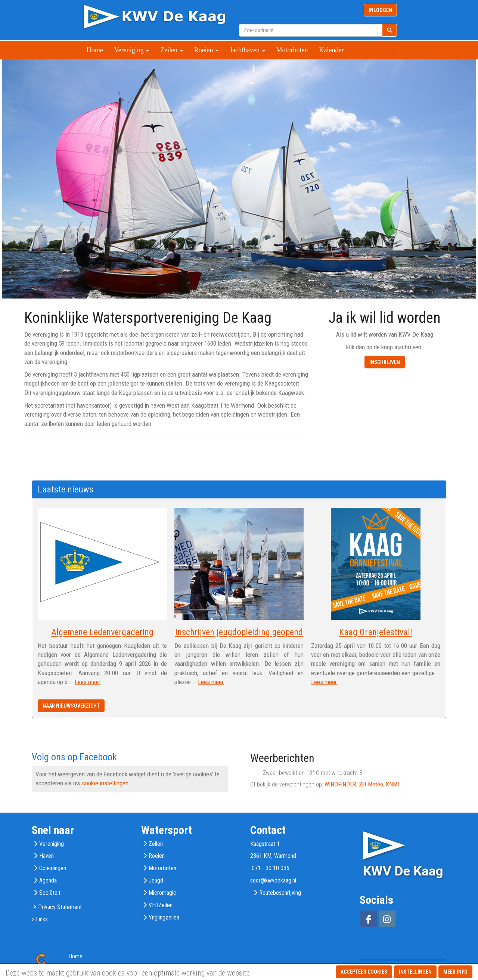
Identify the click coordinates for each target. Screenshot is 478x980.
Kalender (332, 50)
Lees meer (88, 682)
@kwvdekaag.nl (273, 880)
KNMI (392, 784)
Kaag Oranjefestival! (376, 632)
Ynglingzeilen (164, 917)
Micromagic (162, 893)
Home (95, 50)
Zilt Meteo (371, 784)
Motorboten (292, 50)
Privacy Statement (60, 907)
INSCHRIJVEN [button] (385, 362)
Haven (46, 856)
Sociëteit (50, 893)
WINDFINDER (340, 784)
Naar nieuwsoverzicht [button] (71, 706)
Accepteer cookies (364, 972)
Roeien (207, 50)
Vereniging (132, 50)
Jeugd (156, 880)
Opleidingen (53, 868)
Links (42, 919)
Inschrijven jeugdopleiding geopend (239, 632)
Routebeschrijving (280, 893)
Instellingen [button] (415, 972)
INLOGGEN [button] (380, 10)
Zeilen (171, 50)
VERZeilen (161, 905)
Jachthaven (247, 50)
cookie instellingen (105, 783)
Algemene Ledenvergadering (102, 632)
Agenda (48, 880)
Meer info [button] (455, 972)
